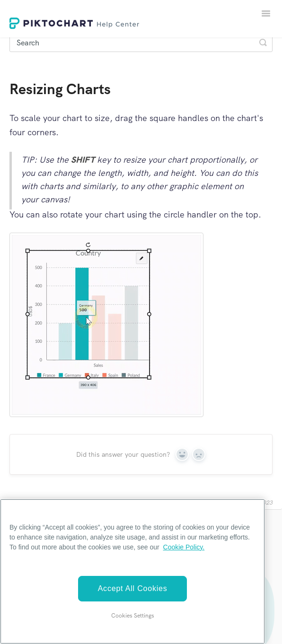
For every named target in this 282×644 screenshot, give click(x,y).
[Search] (141, 43)
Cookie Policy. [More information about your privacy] (184, 547)
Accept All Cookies (133, 588)
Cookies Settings (133, 616)
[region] (132, 571)
